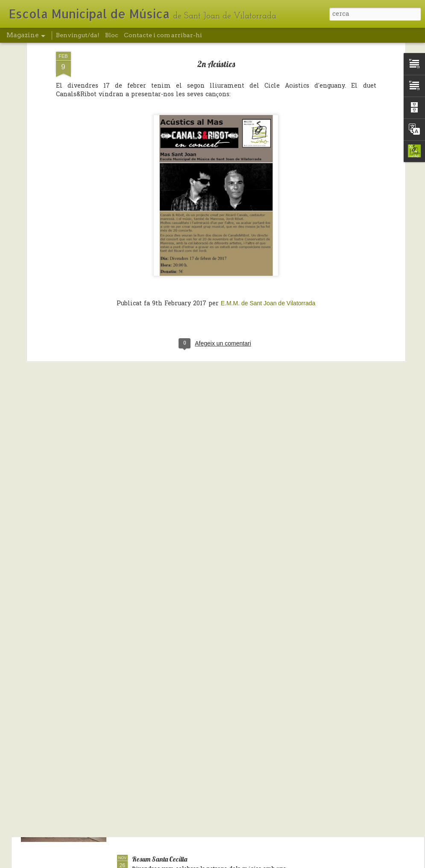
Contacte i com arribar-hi (163, 35)
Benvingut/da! (78, 35)
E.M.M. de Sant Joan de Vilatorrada (268, 238)
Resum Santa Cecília (160, 859)
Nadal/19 (144, 761)
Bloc (112, 35)
